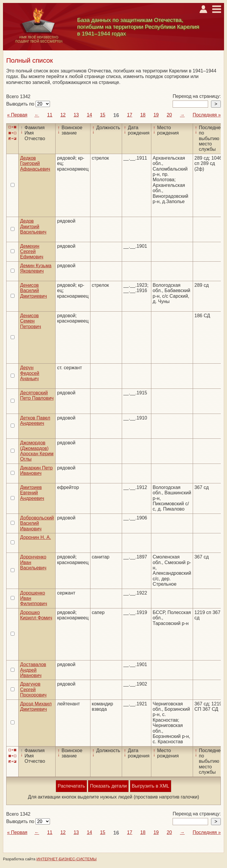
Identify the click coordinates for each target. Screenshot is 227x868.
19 (156, 115)
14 (90, 115)
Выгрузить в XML (151, 786)
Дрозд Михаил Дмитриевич (36, 706)
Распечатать (71, 786)
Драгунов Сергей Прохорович (33, 689)
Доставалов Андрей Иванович (33, 670)
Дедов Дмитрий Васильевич (33, 226)
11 (50, 115)
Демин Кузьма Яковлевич (36, 268)
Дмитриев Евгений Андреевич (32, 493)
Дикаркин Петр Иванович (36, 471)
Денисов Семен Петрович (31, 321)
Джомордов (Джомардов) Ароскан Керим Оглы (37, 451)
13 (76, 115)
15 (103, 115)
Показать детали (108, 786)
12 (63, 115)
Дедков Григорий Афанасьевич (35, 163)
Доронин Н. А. (35, 537)
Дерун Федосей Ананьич (30, 373)
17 (130, 115)
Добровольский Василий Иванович (37, 523)
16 (116, 115)
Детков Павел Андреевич (35, 421)
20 (169, 115)
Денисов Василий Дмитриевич (34, 291)
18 (143, 115)
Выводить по (21, 104)
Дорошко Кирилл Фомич (36, 615)
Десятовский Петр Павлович (37, 395)
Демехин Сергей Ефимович (32, 252)
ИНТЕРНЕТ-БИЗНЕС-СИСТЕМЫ (67, 859)
